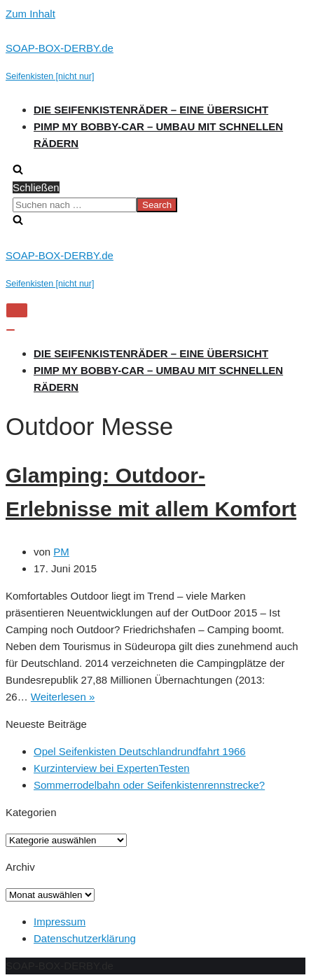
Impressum (60, 922)
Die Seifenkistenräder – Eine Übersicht (151, 110)
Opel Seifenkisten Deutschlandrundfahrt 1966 (140, 751)
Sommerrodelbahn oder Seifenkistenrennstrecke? (149, 785)
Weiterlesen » (63, 697)
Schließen (36, 187)
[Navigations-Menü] (17, 310)
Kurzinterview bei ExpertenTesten (112, 768)
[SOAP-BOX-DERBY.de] (155, 62)
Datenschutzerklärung (85, 938)
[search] (155, 205)
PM (61, 552)
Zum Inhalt (30, 14)
